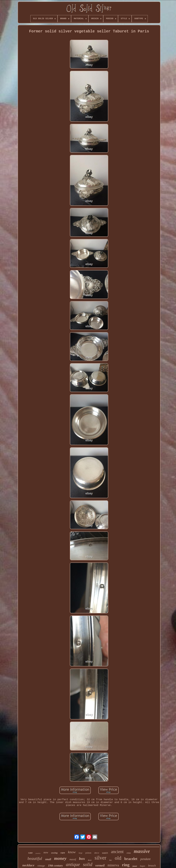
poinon (88, 853)
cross (129, 853)
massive (142, 851)
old (118, 858)
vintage (41, 866)
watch (105, 853)
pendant (146, 859)
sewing (54, 853)
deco (97, 853)
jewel (135, 866)
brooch (152, 866)
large (81, 853)
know (72, 852)
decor (90, 860)
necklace (28, 865)
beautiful (35, 859)
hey (110, 860)
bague (142, 866)
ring (126, 865)
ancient (117, 852)
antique (73, 864)
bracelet (131, 859)
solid (88, 864)
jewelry (38, 853)
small (48, 859)
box (82, 859)
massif (73, 859)
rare (63, 853)
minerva (113, 865)
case (30, 853)
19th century (55, 866)
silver (101, 858)
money (60, 858)
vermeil (100, 865)
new (46, 852)
